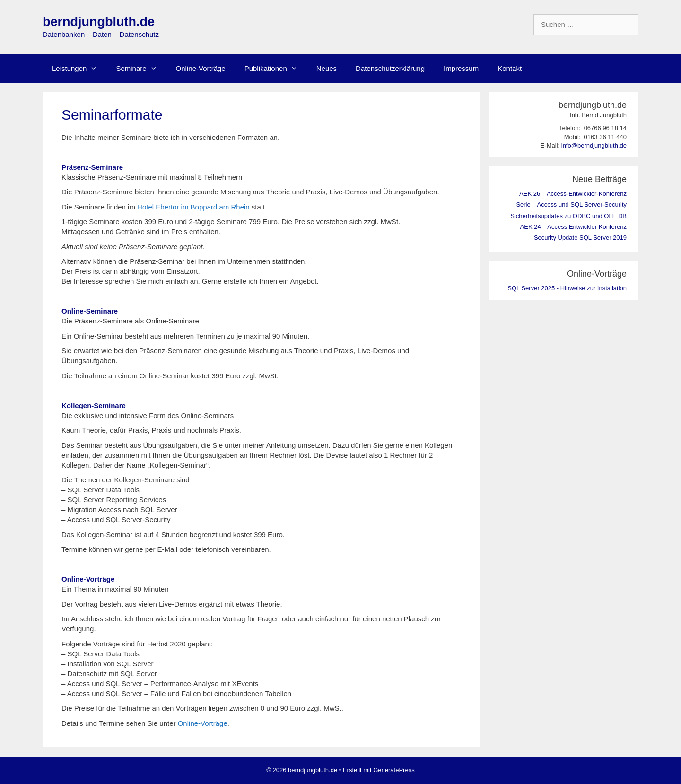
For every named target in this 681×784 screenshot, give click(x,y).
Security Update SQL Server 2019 (580, 238)
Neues (327, 68)
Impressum (461, 68)
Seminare (141, 69)
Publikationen (276, 69)
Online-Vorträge (201, 68)
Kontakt (510, 68)
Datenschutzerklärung (390, 68)
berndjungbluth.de (99, 22)
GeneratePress (394, 770)
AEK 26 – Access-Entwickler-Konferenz (573, 194)
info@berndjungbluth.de (594, 145)
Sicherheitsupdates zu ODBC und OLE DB (568, 216)
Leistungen (79, 69)
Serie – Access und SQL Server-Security (571, 205)
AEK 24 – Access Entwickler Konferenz (573, 227)
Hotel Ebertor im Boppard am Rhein (193, 207)
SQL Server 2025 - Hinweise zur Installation (567, 288)
